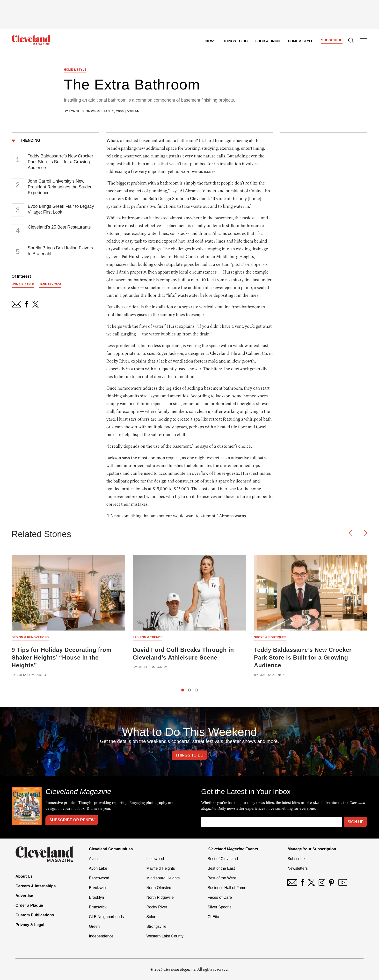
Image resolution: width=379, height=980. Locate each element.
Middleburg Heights (163, 878)
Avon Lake (98, 868)
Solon (151, 917)
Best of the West (222, 878)
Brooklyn (96, 897)
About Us (24, 876)
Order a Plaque (29, 905)
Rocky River (157, 907)
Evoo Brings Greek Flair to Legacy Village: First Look (61, 209)
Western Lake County (165, 936)
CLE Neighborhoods (106, 917)
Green (94, 926)
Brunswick (98, 907)
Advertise (24, 896)
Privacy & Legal (30, 925)
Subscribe (332, 40)
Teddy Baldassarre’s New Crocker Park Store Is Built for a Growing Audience (61, 162)
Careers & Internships (36, 886)
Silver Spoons (220, 907)
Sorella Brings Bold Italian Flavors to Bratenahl (60, 251)
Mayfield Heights (160, 868)
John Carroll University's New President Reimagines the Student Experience (61, 187)
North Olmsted (159, 888)
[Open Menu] (364, 41)
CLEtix (213, 917)
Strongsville (156, 926)
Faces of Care (220, 897)
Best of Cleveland (223, 859)
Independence (101, 936)
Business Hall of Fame (227, 888)
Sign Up (356, 822)
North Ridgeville (160, 897)
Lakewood (155, 859)
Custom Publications (35, 915)
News (211, 41)
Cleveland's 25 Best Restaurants (59, 227)
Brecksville (98, 888)
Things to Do (236, 41)
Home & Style (301, 41)
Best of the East (221, 868)
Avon (93, 859)
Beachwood (99, 878)
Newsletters (298, 868)
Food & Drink (268, 41)
